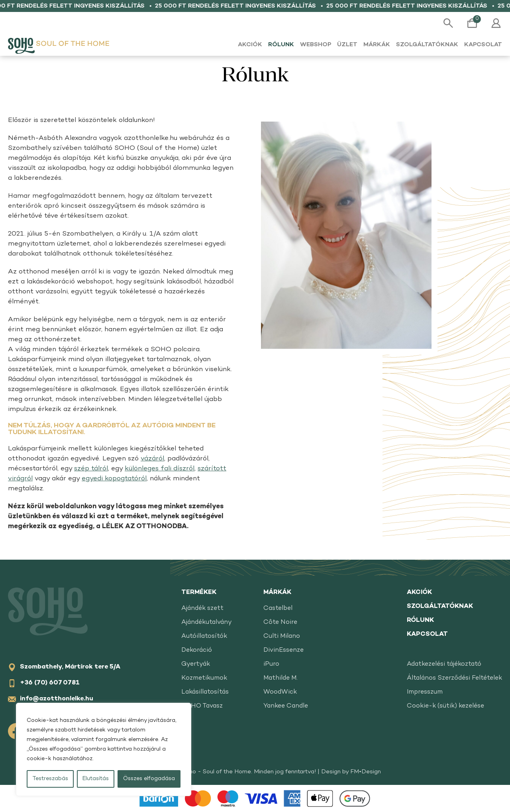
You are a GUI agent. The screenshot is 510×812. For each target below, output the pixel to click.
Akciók (250, 45)
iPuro (271, 664)
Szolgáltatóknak (427, 45)
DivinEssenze (283, 650)
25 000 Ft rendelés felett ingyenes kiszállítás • (246, 6)
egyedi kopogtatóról (114, 479)
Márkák (377, 45)
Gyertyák (196, 664)
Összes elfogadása (149, 779)
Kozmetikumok (204, 678)
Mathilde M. (280, 678)
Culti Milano (282, 636)
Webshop (316, 45)
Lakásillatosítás (205, 692)
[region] (104, 749)
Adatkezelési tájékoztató (444, 664)
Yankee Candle (286, 706)
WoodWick (280, 692)
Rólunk (281, 45)
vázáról (152, 459)
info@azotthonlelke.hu (57, 699)
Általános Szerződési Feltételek (454, 678)
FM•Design (366, 772)
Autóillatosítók (204, 636)
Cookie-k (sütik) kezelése (445, 706)
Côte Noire (280, 622)
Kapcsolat (483, 45)
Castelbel (278, 609)
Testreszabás (50, 779)
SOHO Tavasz (202, 706)
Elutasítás (96, 779)
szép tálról (91, 469)
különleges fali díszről (160, 469)
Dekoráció (197, 650)
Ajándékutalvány (207, 622)
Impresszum (425, 692)
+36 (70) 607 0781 (50, 683)
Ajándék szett (202, 609)
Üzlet (347, 45)
